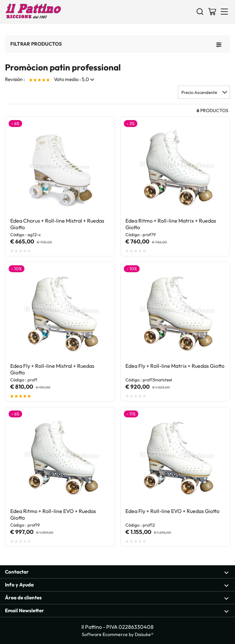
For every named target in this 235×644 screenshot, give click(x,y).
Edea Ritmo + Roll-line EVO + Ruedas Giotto (53, 514)
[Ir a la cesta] (212, 11)
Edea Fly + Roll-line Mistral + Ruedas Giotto (52, 369)
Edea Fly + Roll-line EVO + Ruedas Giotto (172, 511)
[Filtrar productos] (219, 44)
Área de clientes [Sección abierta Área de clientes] (117, 598)
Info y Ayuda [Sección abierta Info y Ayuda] (117, 585)
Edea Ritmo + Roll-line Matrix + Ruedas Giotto (171, 224)
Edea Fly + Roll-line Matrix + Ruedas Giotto (175, 366)
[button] (204, 92)
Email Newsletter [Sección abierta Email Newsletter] (117, 611)
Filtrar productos (36, 44)
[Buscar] (200, 11)
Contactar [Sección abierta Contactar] (117, 572)
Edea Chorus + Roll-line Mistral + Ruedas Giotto (57, 224)
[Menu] (224, 11)
